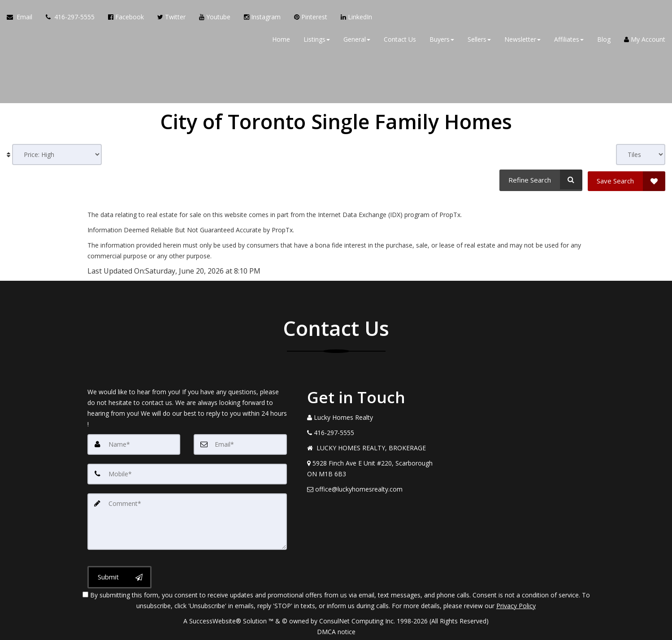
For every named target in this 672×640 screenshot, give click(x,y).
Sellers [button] (479, 40)
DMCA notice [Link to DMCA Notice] (336, 630)
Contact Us (400, 40)
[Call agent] (70, 18)
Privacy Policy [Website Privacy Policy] (516, 604)
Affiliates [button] (569, 40)
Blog (604, 40)
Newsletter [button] (522, 40)
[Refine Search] (540, 179)
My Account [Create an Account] (645, 40)
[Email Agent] (23, 18)
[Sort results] (57, 155)
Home (281, 40)
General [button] (357, 40)
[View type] (641, 155)
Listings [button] (317, 40)
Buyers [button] (442, 40)
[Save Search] (626, 179)
